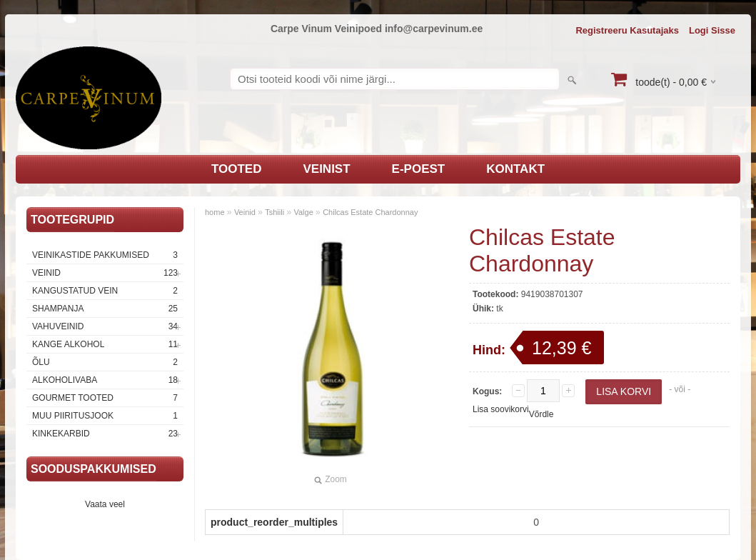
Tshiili (274, 212)
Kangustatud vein (105, 291)
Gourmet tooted (105, 398)
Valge (303, 212)
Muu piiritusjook (105, 416)
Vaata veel (105, 504)
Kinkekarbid (105, 434)
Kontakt (515, 169)
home (215, 212)
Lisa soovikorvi (501, 409)
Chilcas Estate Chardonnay (370, 212)
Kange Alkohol (105, 344)
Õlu (105, 362)
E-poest (419, 169)
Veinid (105, 273)
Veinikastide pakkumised (105, 255)
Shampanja (105, 309)
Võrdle (541, 414)
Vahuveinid (105, 326)
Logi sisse (712, 30)
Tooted (237, 169)
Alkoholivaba (105, 380)
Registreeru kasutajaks (627, 30)
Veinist (326, 169)
